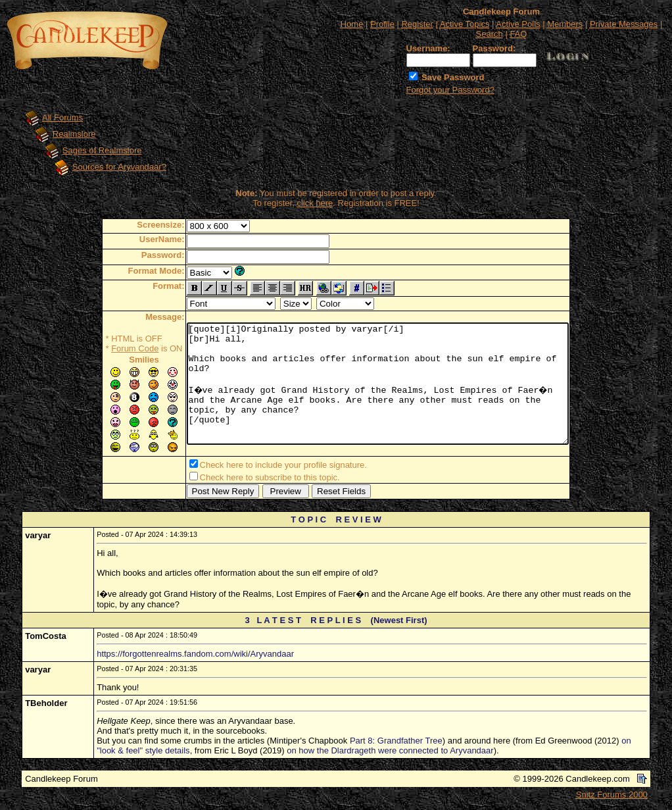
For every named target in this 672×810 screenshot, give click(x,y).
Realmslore (74, 134)
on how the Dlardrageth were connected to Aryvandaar (390, 753)
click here (315, 203)
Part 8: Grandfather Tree (396, 743)
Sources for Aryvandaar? (119, 167)
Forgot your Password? (450, 90)
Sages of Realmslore (102, 150)
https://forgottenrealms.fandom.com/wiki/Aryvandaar (195, 656)
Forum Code (112, 348)
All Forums (62, 117)
